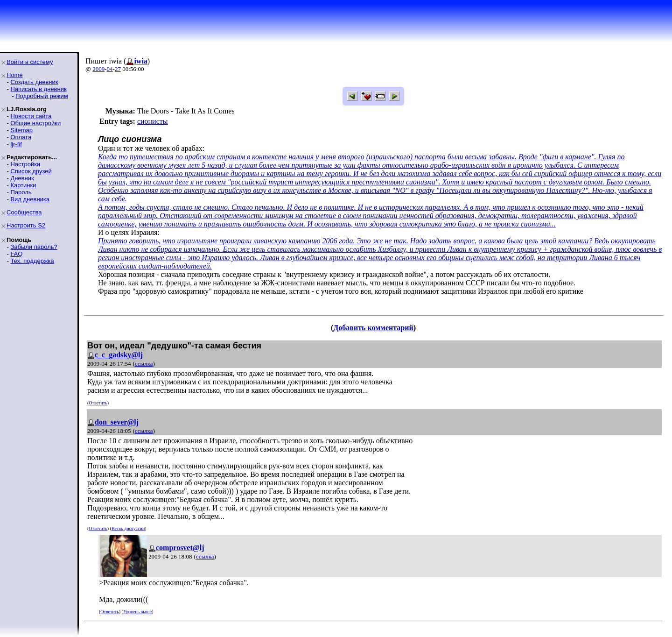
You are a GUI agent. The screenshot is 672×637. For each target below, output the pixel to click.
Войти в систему (30, 62)
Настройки (25, 164)
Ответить (98, 403)
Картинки (23, 185)
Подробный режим (42, 96)
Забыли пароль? (34, 247)
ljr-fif (16, 144)
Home (15, 75)
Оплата (21, 137)
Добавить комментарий (373, 328)
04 (110, 69)
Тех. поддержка (32, 261)
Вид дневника (30, 199)
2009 (98, 69)
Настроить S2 (26, 225)
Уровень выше (137, 612)
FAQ (16, 254)
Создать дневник (34, 82)
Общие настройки (35, 123)
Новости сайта (31, 116)
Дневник (22, 178)
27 (118, 69)
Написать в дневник (38, 89)
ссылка (144, 364)
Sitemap (21, 130)
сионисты (153, 121)
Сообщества (24, 212)
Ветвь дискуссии (128, 528)
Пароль (21, 192)
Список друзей (31, 171)
